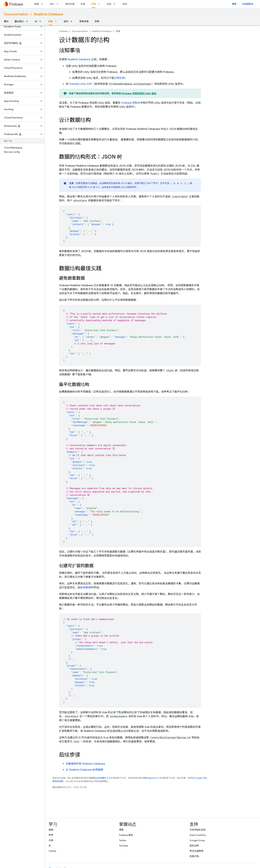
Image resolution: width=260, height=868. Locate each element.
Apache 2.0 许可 (156, 778)
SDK (80, 84)
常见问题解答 (196, 851)
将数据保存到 (85, 764)
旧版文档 (194, 856)
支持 (125, 4)
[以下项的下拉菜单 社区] (115, 4)
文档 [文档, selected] (94, 4)
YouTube (123, 846)
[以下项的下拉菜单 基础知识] (28, 21)
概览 (6, 21)
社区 (109, 4)
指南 (51, 830)
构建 (36, 4)
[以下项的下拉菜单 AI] (41, 21)
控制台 (131, 103)
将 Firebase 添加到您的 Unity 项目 (137, 93)
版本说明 (194, 846)
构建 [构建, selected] (50, 21)
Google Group (197, 840)
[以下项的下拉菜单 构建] (43, 4)
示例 (97, 21)
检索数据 (86, 588)
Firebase (63, 31)
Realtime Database (48, 14)
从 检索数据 (84, 770)
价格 (83, 4)
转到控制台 (248, 4)
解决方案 (70, 4)
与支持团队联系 (198, 830)
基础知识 (19, 21)
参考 (51, 835)
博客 (234, 4)
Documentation (16, 14)
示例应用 (119, 78)
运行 (52, 4)
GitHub (52, 851)
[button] (20, 27)
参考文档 (84, 21)
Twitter (123, 840)
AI (36, 21)
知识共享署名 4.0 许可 (104, 778)
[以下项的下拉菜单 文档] (100, 4)
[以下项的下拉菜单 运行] (58, 4)
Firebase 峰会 (126, 835)
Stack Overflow (198, 835)
